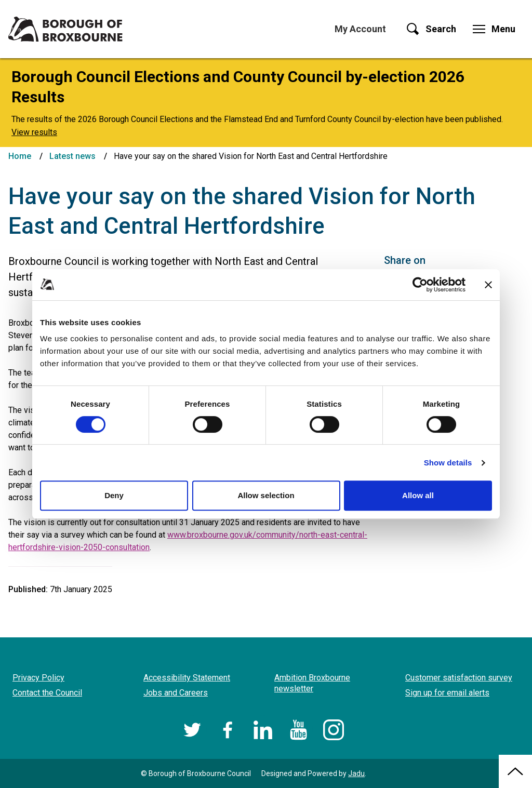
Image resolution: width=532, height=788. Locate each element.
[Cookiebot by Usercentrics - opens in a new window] (420, 285)
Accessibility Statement (187, 678)
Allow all (418, 495)
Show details (448, 463)
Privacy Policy (38, 678)
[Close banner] (488, 285)
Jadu (356, 773)
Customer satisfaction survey (459, 678)
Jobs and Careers (176, 693)
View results (34, 132)
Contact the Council (47, 693)
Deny (114, 495)
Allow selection (266, 495)
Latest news (72, 156)
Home (20, 156)
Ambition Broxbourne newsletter (312, 683)
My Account (360, 29)
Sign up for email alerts (447, 693)
